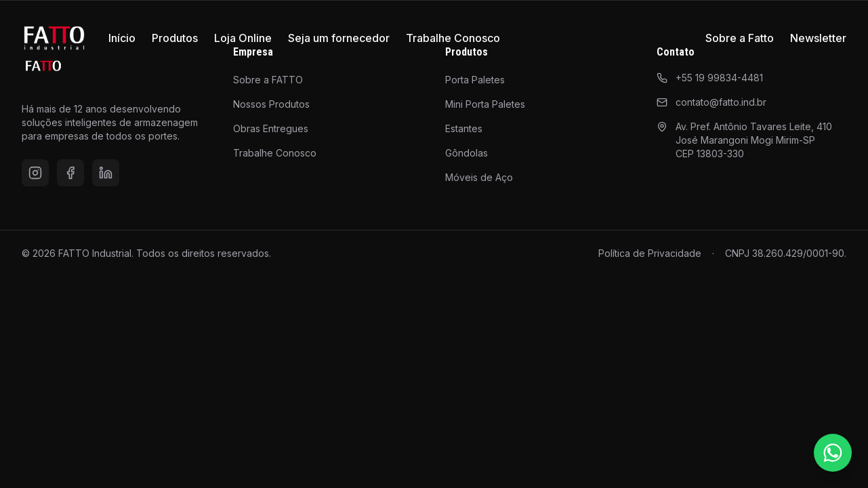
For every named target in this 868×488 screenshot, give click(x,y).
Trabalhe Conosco (453, 38)
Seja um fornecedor (339, 38)
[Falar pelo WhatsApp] (833, 453)
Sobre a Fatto (740, 38)
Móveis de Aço (479, 177)
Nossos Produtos (271, 104)
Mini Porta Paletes (485, 104)
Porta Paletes (475, 80)
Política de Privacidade (650, 253)
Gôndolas (467, 153)
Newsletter (818, 38)
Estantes (464, 128)
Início (122, 38)
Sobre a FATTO (268, 80)
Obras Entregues (271, 128)
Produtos (175, 38)
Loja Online (243, 38)
